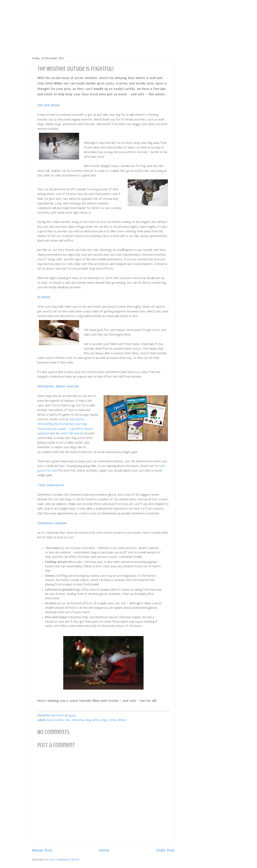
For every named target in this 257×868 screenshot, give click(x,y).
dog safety (93, 720)
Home (104, 850)
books (59, 720)
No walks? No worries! (70, 433)
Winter (122, 720)
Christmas (78, 720)
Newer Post (42, 850)
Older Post (165, 850)
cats (68, 720)
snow (113, 720)
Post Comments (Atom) (64, 860)
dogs (105, 720)
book (50, 720)
